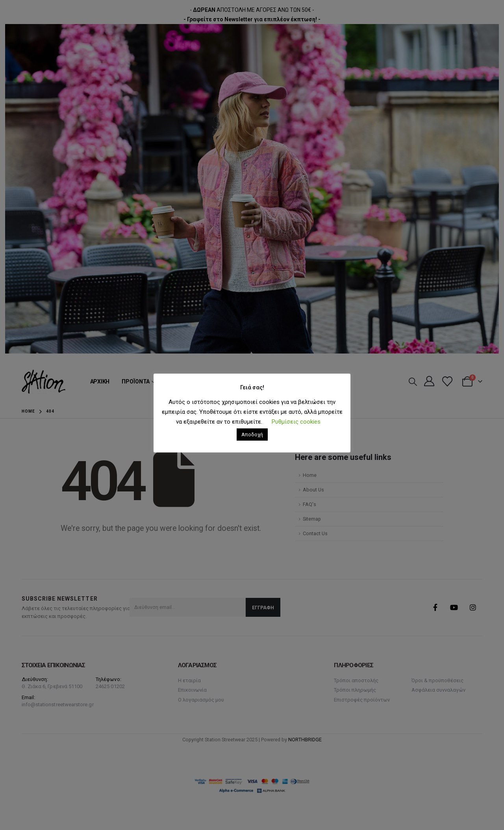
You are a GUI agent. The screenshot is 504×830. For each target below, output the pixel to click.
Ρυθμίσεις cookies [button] (296, 422)
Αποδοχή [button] (252, 435)
